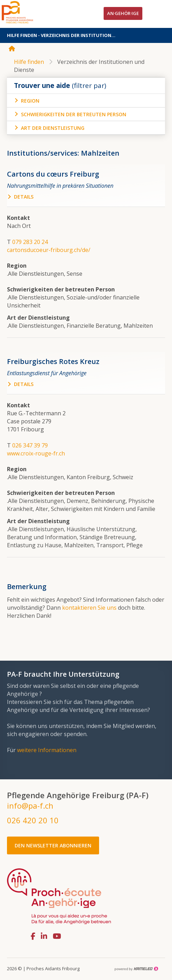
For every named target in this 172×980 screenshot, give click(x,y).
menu (160, 14)
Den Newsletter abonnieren (53, 845)
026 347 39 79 (30, 445)
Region (30, 101)
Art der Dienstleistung (53, 128)
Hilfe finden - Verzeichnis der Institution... (86, 35)
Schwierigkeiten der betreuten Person (74, 114)
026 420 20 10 (33, 820)
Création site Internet (136, 969)
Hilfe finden (29, 62)
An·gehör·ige (123, 13)
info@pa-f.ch (30, 805)
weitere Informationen (47, 750)
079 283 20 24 (30, 242)
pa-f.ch (28, 12)
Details (24, 197)
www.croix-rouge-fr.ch (36, 453)
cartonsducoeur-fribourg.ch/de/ (49, 250)
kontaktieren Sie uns (89, 608)
